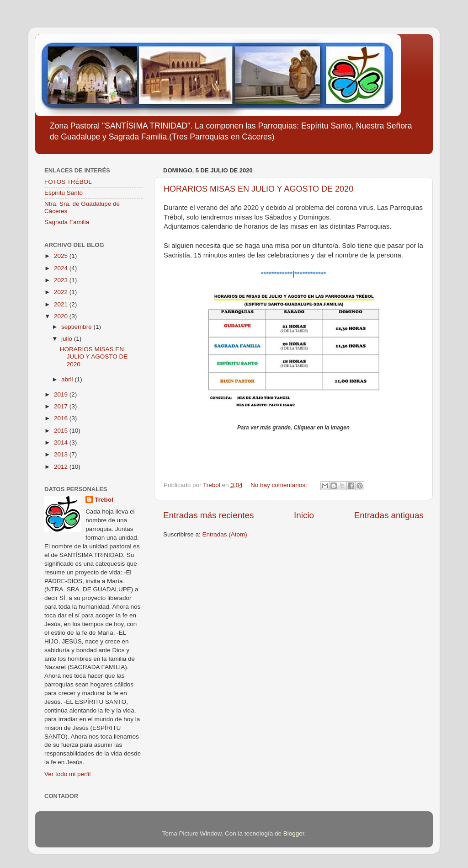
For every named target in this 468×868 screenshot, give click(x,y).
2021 (62, 304)
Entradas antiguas (389, 515)
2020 (62, 316)
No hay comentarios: (280, 485)
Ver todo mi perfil (67, 774)
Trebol (104, 500)
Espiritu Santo (64, 193)
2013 (62, 454)
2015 (62, 431)
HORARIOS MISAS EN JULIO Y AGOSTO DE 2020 (258, 189)
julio (68, 339)
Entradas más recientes (208, 515)
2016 (62, 418)
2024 (62, 268)
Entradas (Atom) (225, 534)
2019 (62, 394)
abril (68, 379)
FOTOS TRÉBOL (68, 182)
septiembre (77, 327)
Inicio (304, 515)
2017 (62, 406)
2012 (62, 467)
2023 (62, 280)
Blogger (294, 833)
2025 (62, 256)
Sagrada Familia (67, 222)
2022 (62, 292)
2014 (62, 442)
